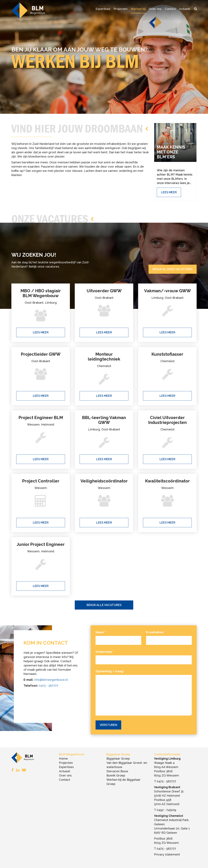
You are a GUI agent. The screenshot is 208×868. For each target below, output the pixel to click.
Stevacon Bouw (117, 771)
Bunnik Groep (116, 775)
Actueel (185, 9)
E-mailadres (156, 632)
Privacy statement (167, 854)
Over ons (155, 9)
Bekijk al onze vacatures (173, 269)
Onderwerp (105, 652)
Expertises (103, 9)
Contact (170, 9)
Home (63, 759)
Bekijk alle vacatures (104, 605)
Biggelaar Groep (118, 759)
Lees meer (41, 332)
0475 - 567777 (49, 686)
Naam (101, 632)
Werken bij (138, 9)
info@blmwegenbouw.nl (51, 680)
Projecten (120, 9)
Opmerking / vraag (110, 671)
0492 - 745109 (166, 810)
